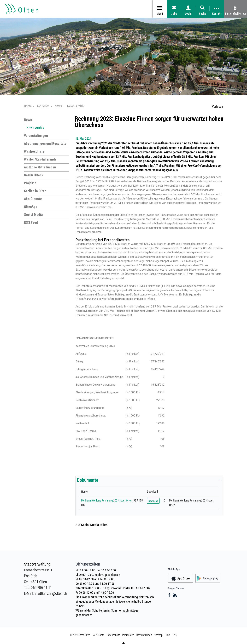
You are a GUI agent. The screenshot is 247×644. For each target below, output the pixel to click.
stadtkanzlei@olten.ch (51, 593)
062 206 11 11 (41, 587)
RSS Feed (31, 222)
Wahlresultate (34, 151)
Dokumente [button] (88, 480)
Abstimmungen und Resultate (45, 143)
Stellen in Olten (35, 191)
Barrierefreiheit (144, 635)
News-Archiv (35, 128)
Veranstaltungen (36, 136)
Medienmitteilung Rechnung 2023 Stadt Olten (107, 500)
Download (153, 501)
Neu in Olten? (34, 175)
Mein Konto (98, 635)
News (28, 120)
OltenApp (31, 207)
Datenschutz (113, 635)
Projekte (30, 183)
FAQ (175, 635)
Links (168, 635)
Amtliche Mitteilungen (40, 167)
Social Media (33, 215)
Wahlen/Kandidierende (40, 159)
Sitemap (158, 635)
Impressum (128, 635)
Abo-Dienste (33, 199)
